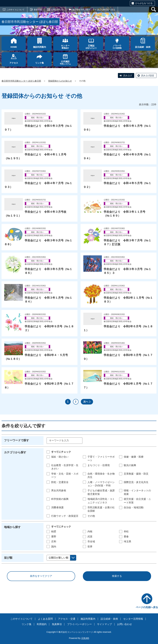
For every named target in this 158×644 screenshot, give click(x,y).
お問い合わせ (57, 10)
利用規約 (42, 624)
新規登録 (38, 10)
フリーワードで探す (17, 440)
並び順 (8, 558)
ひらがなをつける (144, 3)
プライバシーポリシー (79, 624)
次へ (86, 402)
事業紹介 (65, 47)
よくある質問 (45, 619)
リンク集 (27, 624)
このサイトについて (16, 10)
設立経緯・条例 (109, 619)
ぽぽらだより (91, 47)
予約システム (65, 63)
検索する (117, 576)
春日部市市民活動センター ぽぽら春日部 (21, 81)
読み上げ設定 (148, 75)
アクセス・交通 (67, 619)
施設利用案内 (88, 619)
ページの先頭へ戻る (147, 607)
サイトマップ (104, 624)
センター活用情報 (133, 619)
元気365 (85, 638)
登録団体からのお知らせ (60, 81)
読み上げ (128, 75)
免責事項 (57, 624)
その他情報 (117, 47)
